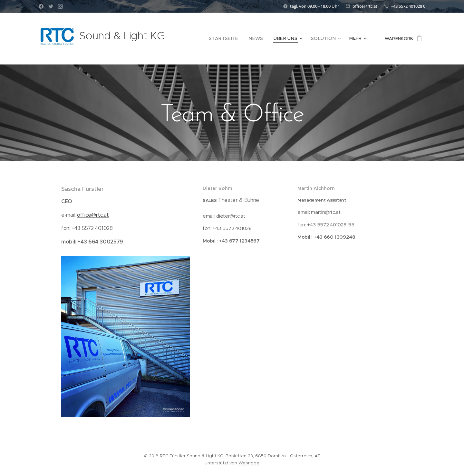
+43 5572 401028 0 (408, 6)
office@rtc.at (365, 6)
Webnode (249, 463)
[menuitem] (204, 39)
